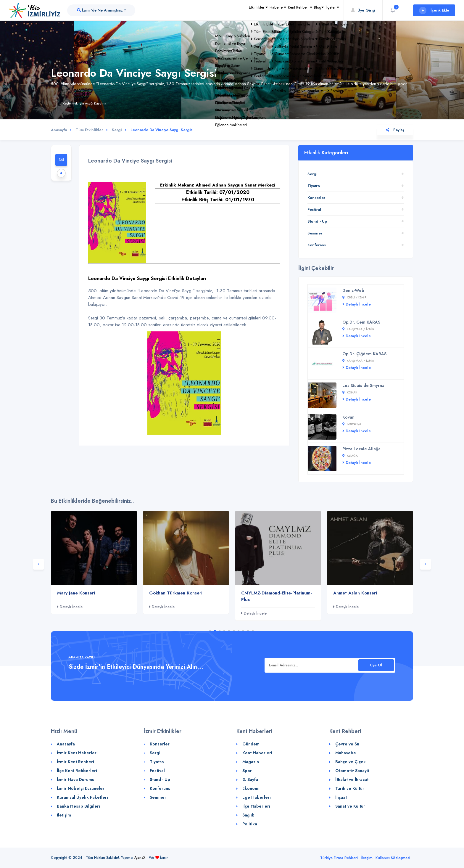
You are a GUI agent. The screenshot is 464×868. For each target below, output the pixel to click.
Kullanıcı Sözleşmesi (393, 858)
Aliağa (350, 456)
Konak (350, 392)
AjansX (140, 858)
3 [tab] (220, 631)
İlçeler (328, 10)
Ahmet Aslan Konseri (355, 593)
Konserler (316, 198)
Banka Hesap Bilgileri (78, 806)
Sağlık (248, 815)
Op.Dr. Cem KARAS (361, 322)
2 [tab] (215, 631)
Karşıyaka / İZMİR (358, 329)
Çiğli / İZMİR (354, 297)
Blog (306, 10)
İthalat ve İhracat (352, 779)
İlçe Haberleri (256, 806)
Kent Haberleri (257, 753)
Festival (314, 209)
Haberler (248, 10)
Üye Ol (376, 665)
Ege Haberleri (257, 797)
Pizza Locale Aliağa (361, 449)
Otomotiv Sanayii (352, 771)
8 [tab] (243, 631)
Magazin (251, 762)
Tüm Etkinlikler (89, 130)
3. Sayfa (250, 779)
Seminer (315, 233)
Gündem (251, 744)
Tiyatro (314, 186)
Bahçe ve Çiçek (351, 762)
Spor (247, 771)
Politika (250, 824)
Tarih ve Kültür (350, 788)
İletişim (64, 815)
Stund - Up (317, 221)
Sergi (117, 130)
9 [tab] (248, 631)
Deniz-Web (353, 290)
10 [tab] (253, 631)
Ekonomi (251, 788)
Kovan (348, 417)
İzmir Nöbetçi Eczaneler (81, 788)
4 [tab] (224, 631)
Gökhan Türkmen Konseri (176, 593)
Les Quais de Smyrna (363, 385)
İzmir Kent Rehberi (75, 762)
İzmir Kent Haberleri (77, 753)
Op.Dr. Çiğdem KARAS (364, 354)
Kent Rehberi (279, 10)
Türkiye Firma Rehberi (339, 858)
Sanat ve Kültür (350, 806)
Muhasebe (346, 753)
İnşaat (341, 797)
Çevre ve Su (347, 744)
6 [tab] (234, 631)
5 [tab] (229, 631)
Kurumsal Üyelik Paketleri (82, 797)
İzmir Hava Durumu (76, 779)
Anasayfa (59, 130)
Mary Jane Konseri (76, 593)
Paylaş (395, 130)
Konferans (317, 245)
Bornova (352, 424)
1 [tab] (210, 631)
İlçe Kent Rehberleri (77, 771)
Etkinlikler (220, 10)
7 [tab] (239, 631)
